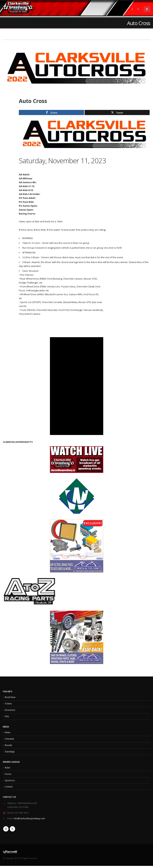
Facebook (6, 831)
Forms (8, 776)
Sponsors (10, 782)
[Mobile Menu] (147, 9)
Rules (8, 769)
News (8, 733)
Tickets (8, 704)
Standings (10, 753)
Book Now (10, 697)
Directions (10, 710)
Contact (9, 789)
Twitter (12, 831)
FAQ (7, 717)
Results (9, 746)
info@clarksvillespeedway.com (29, 821)
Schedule (9, 740)
